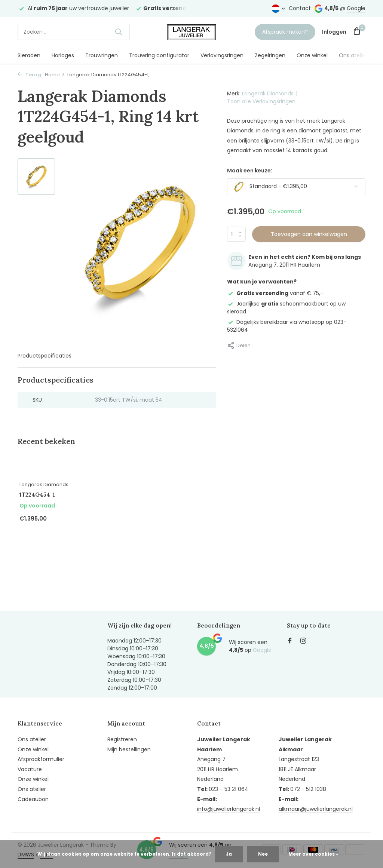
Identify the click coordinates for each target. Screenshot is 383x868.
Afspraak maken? (285, 32)
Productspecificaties (45, 356)
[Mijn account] (334, 32)
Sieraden (29, 55)
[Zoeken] (74, 32)
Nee (263, 854)
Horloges (63, 55)
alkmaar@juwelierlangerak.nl (316, 809)
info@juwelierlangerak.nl (229, 809)
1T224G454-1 (37, 495)
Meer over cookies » (313, 854)
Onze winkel (312, 55)
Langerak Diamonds (268, 93)
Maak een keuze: (250, 171)
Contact (300, 8)
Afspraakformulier (41, 759)
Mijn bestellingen (129, 749)
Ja (229, 854)
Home (55, 75)
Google (356, 8)
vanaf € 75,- (275, 293)
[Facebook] (290, 641)
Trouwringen (102, 55)
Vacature (30, 769)
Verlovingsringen (222, 55)
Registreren (122, 739)
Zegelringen (270, 55)
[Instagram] (303, 641)
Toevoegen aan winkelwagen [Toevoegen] (309, 234)
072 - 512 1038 (308, 789)
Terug (29, 75)
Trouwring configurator (159, 55)
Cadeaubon (33, 799)
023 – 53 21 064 (229, 789)
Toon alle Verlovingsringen (261, 101)
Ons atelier (353, 55)
